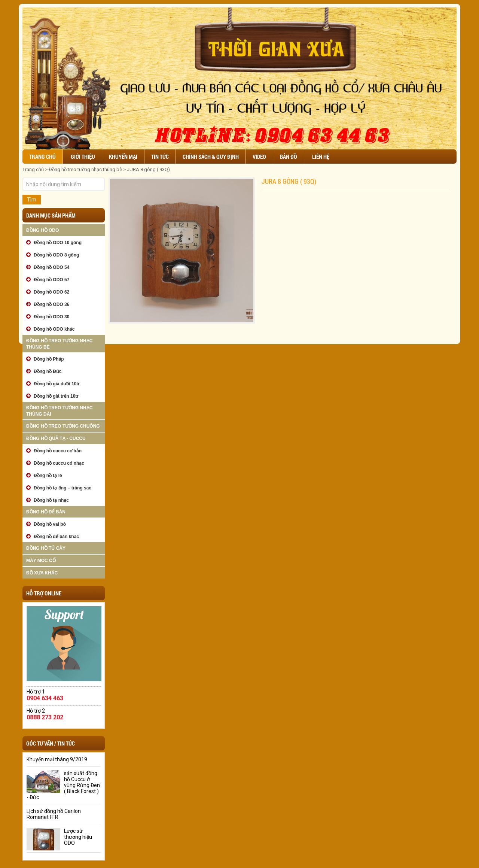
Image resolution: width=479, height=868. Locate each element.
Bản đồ (289, 157)
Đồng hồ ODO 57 (51, 280)
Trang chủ (42, 157)
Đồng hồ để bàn (46, 512)
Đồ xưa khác (42, 573)
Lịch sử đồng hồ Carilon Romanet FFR (54, 814)
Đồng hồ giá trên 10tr (56, 396)
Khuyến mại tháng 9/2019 (57, 759)
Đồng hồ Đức (48, 371)
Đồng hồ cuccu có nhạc (59, 463)
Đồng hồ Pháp (49, 359)
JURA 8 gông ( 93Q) (148, 169)
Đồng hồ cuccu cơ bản (58, 451)
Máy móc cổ (41, 561)
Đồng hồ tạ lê (48, 476)
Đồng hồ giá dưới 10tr (57, 384)
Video (259, 157)
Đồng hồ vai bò (50, 524)
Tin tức (160, 157)
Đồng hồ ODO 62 (51, 292)
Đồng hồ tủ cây (46, 548)
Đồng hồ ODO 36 (51, 304)
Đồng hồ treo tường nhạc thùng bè (85, 169)
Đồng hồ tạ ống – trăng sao (63, 488)
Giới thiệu (83, 157)
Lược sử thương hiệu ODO (78, 837)
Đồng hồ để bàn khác (56, 537)
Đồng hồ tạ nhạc (51, 500)
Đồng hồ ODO (42, 230)
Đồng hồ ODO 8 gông (56, 255)
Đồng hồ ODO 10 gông (58, 243)
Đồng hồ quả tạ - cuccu (56, 438)
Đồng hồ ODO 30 (51, 317)
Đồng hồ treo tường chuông (63, 426)
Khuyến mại (123, 157)
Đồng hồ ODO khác (54, 329)
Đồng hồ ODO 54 (51, 267)
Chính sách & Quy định (211, 157)
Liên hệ (321, 157)
